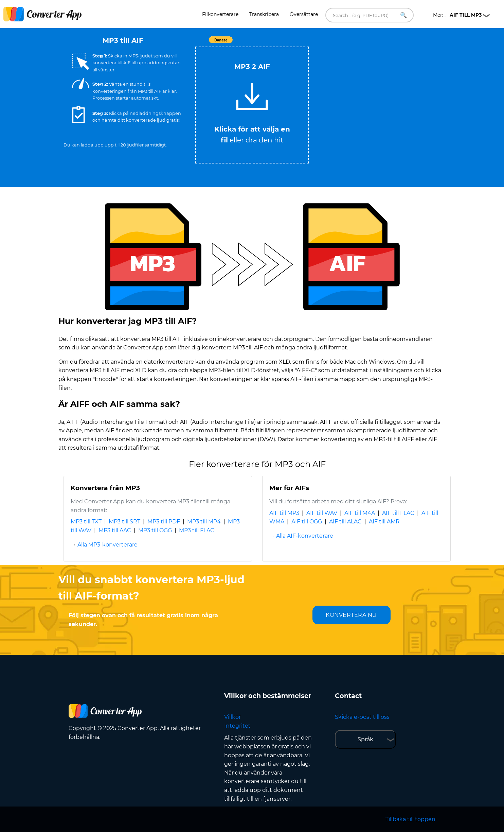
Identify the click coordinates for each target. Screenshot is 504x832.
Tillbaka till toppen (410, 819)
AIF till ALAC (345, 522)
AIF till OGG (307, 522)
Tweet (291, 43)
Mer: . (457, 15)
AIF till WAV (322, 513)
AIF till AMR (384, 522)
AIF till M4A (360, 513)
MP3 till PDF (164, 522)
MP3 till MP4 (204, 522)
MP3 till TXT (86, 522)
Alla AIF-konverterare (305, 536)
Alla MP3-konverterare (107, 545)
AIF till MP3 (284, 513)
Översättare (304, 14)
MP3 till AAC (115, 530)
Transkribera (264, 14)
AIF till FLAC (398, 513)
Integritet (237, 726)
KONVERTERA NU (351, 615)
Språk (365, 739)
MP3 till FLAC (197, 530)
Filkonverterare (220, 14)
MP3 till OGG (155, 530)
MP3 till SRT (124, 522)
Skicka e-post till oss (362, 717)
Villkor (232, 717)
